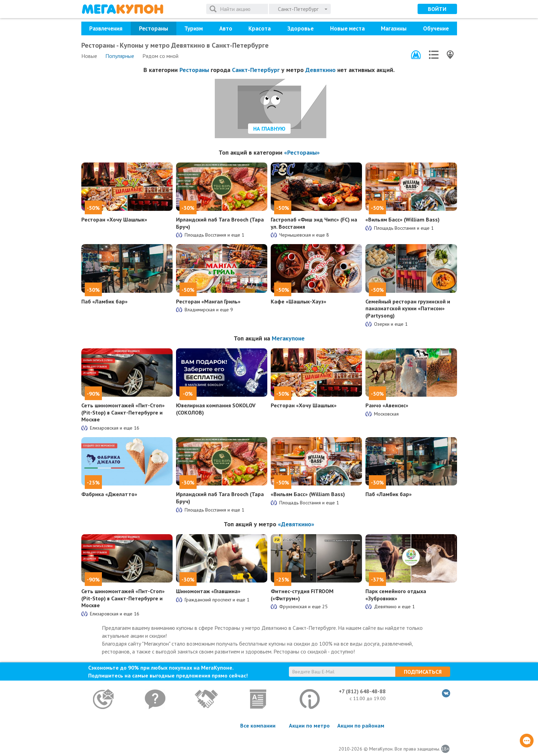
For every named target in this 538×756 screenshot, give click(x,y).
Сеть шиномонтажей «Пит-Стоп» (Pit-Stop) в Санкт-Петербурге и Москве (123, 412)
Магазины (394, 28)
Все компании (258, 725)
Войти (437, 9)
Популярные (120, 56)
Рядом (160, 56)
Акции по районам (361, 725)
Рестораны (154, 28)
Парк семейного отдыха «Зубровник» (396, 595)
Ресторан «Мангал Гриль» (208, 301)
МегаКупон (122, 9)
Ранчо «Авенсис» (387, 405)
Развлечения (106, 28)
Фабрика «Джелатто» (109, 494)
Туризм (194, 28)
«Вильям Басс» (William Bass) (402, 219)
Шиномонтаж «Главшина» (208, 591)
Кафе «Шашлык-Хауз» (299, 301)
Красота (260, 28)
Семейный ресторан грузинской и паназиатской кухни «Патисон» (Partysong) (408, 309)
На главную (269, 129)
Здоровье (300, 28)
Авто (226, 28)
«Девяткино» (296, 524)
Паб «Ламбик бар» (104, 301)
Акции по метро (309, 725)
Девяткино (320, 70)
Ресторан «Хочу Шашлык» (114, 219)
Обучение (436, 28)
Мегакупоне (288, 338)
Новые (89, 56)
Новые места (347, 28)
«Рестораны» (302, 152)
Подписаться (423, 672)
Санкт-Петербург (256, 70)
